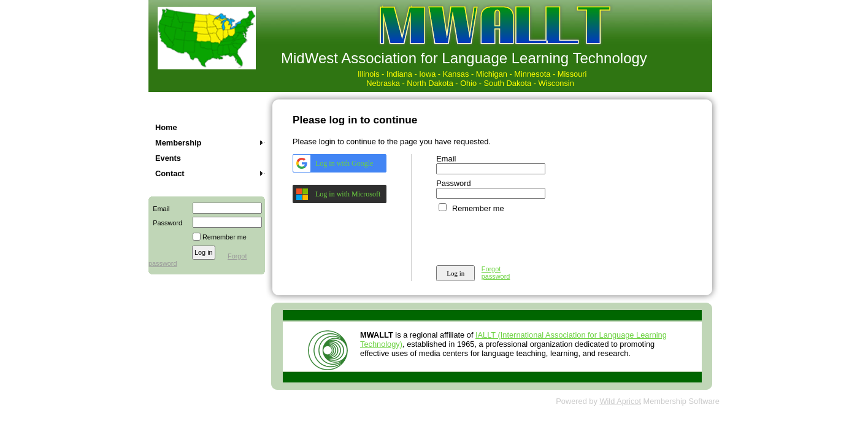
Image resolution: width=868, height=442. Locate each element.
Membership (178, 143)
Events (168, 158)
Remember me (225, 237)
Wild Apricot (620, 401)
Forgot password (496, 273)
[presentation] (529, 237)
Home (166, 127)
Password (165, 223)
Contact (170, 173)
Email (159, 209)
